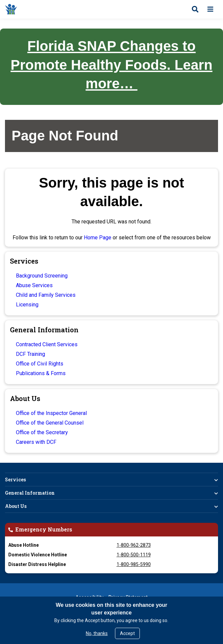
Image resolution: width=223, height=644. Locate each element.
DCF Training (30, 354)
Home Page (98, 238)
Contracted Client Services (47, 344)
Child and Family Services (46, 295)
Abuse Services (34, 285)
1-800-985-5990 (134, 564)
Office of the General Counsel (50, 423)
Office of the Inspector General (51, 413)
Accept (127, 633)
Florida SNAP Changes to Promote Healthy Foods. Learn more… (111, 65)
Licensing (27, 305)
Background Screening (42, 276)
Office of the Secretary (42, 432)
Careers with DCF (36, 442)
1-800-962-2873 (134, 545)
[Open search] (195, 9)
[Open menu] (210, 9)
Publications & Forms (41, 373)
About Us (16, 506)
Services (15, 480)
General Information (30, 493)
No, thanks (97, 633)
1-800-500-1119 (134, 555)
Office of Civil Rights (40, 364)
